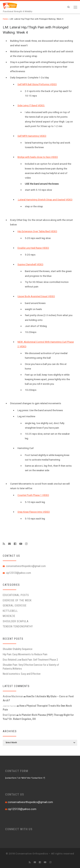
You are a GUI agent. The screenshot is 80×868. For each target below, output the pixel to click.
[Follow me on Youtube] (21, 544)
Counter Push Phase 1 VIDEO (33, 495)
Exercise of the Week (17, 600)
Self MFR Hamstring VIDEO (32, 136)
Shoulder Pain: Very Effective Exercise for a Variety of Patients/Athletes (31, 667)
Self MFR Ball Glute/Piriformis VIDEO (37, 84)
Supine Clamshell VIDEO (30, 264)
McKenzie (9, 616)
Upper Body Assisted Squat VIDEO (36, 296)
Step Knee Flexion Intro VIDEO (34, 512)
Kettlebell (10, 611)
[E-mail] (9, 544)
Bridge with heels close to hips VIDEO (38, 157)
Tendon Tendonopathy (18, 626)
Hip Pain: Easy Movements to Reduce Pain (25, 654)
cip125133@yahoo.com (18, 573)
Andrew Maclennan (13, 696)
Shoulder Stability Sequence (18, 649)
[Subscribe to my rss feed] (4, 544)
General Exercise (15, 606)
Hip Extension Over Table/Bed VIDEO (37, 231)
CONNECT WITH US (19, 829)
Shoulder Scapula (16, 621)
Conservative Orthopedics (32, 854)
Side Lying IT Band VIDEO (31, 105)
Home (5, 19)
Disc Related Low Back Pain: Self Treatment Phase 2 (30, 660)
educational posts (16, 595)
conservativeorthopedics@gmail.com (26, 566)
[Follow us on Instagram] (26, 544)
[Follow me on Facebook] (15, 544)
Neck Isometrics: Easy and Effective (22, 674)
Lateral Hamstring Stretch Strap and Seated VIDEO (45, 200)
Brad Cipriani (9, 715)
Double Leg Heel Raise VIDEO (33, 248)
